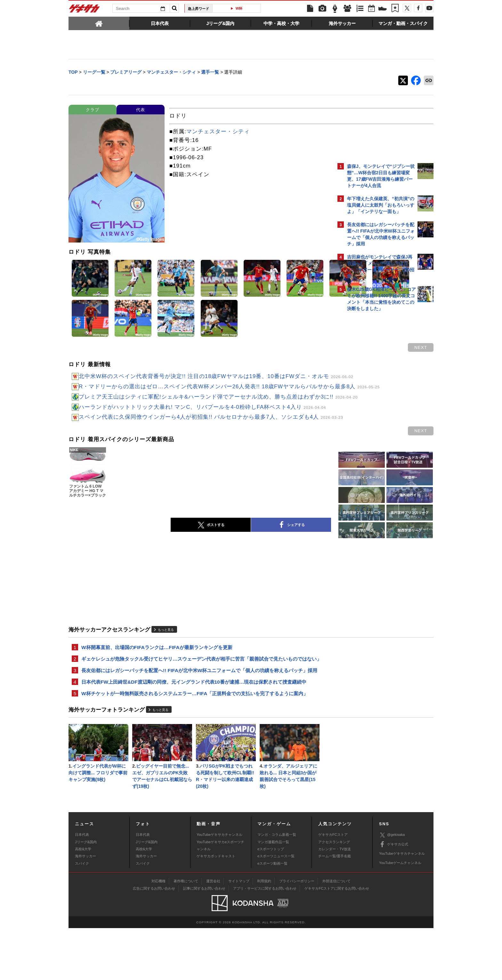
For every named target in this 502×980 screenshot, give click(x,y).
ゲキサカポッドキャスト (216, 908)
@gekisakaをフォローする (373, 412)
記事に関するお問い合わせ (204, 940)
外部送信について (336, 933)
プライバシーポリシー (297, 933)
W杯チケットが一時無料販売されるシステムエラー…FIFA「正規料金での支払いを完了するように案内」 (195, 742)
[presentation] (99, 23)
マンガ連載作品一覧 (273, 894)
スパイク (82, 915)
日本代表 (82, 886)
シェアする (235, 564)
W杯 (239, 8)
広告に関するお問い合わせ (154, 940)
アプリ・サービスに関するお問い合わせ (265, 940)
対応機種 (158, 933)
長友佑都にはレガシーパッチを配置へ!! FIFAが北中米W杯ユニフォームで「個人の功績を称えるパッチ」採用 (199, 718)
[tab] (99, 23)
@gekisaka (392, 887)
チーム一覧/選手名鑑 (335, 908)
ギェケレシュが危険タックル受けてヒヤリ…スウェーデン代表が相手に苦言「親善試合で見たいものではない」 (197, 702)
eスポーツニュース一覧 (276, 908)
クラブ (93, 110)
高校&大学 (83, 901)
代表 (141, 110)
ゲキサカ (85, 10)
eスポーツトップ (271, 901)
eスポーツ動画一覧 (272, 915)
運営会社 (213, 933)
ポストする (155, 564)
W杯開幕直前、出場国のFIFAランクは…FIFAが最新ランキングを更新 (157, 686)
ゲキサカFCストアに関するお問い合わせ (337, 940)
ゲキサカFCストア (333, 886)
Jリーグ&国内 (86, 894)
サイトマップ (239, 933)
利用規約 (264, 933)
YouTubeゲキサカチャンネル (219, 886)
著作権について (186, 933)
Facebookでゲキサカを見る (374, 425)
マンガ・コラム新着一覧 (277, 886)
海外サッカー (85, 908)
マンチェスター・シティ (218, 132)
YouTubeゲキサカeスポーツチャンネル (220, 897)
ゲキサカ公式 (394, 896)
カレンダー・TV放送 (335, 901)
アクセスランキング (334, 894)
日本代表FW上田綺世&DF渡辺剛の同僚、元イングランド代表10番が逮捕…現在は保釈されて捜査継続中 (194, 730)
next (309, 348)
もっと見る (166, 668)
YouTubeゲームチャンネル (400, 915)
